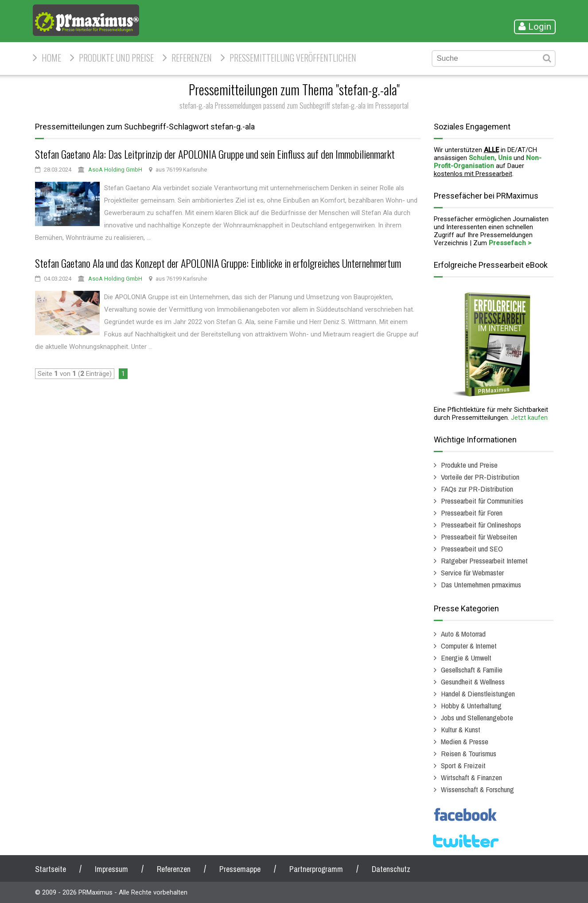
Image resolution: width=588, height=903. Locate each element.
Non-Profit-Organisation (488, 162)
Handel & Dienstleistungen (478, 694)
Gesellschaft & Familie (472, 670)
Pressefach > (510, 243)
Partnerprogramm (316, 869)
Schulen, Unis (490, 158)
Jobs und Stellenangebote (477, 717)
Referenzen (192, 58)
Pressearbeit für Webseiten (479, 537)
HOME (51, 58)
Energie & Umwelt (466, 658)
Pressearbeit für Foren (472, 513)
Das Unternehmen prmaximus (481, 584)
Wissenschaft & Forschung (477, 789)
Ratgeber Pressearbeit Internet (484, 561)
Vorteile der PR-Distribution (480, 477)
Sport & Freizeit (463, 765)
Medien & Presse (465, 741)
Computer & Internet (469, 646)
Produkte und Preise (116, 58)
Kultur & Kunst (461, 729)
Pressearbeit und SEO (472, 549)
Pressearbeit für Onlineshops (481, 525)
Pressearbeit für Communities (482, 501)
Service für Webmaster (472, 573)
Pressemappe (240, 869)
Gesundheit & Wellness (473, 682)
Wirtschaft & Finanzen (471, 777)
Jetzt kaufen (529, 418)
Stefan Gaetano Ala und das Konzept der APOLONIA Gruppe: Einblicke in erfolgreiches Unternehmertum (218, 263)
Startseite (51, 869)
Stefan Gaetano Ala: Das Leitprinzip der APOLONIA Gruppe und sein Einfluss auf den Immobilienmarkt (215, 154)
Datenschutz (391, 869)
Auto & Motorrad (463, 634)
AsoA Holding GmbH (115, 170)
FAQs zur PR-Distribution (477, 489)
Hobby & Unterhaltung (471, 706)
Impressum (111, 869)
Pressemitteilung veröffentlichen (293, 58)
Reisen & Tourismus (469, 753)
